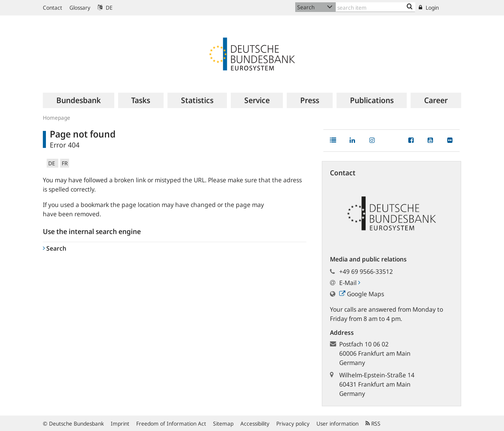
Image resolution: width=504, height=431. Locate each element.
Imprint (120, 423)
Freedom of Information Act (171, 423)
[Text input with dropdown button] (375, 7)
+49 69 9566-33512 (366, 271)
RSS (373, 423)
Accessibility (255, 423)
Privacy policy (293, 423)
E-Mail (350, 283)
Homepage (57, 118)
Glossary (80, 8)
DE (105, 8)
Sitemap (223, 423)
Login (429, 8)
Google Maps (362, 294)
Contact (52, 8)
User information (337, 423)
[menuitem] (79, 100)
